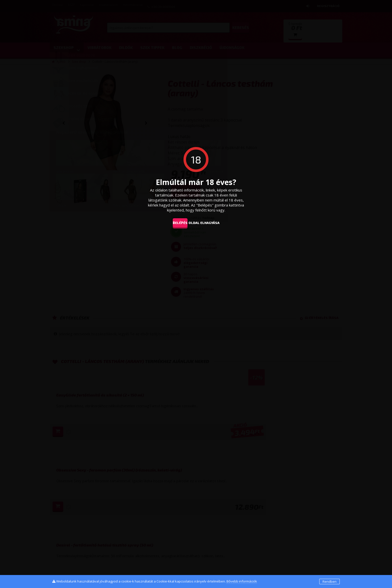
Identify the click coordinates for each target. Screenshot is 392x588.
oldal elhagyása (211, 222)
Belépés (176, 222)
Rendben (329, 581)
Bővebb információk (242, 581)
